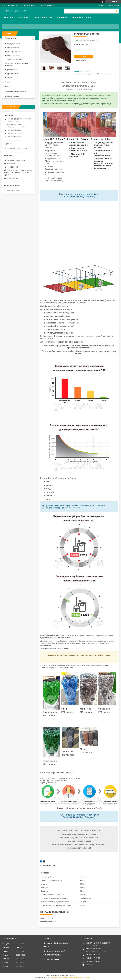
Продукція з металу (13, 44)
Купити (83, 57)
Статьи (8, 82)
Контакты (62, 17)
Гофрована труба (12, 74)
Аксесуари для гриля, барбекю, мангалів (17, 65)
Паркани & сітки (11, 70)
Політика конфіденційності (79, 978)
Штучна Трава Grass (13, 52)
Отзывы (8, 87)
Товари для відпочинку (14, 60)
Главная (9, 17)
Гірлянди (9, 78)
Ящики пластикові (12, 48)
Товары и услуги (11, 38)
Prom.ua (72, 975)
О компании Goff (44, 17)
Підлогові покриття (12, 56)
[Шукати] (117, 11)
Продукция (23, 17)
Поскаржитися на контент (60, 978)
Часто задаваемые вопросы (16, 91)
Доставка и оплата (81, 17)
